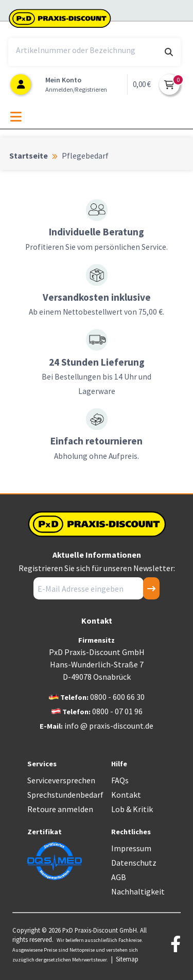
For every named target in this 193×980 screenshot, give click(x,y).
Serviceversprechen (61, 780)
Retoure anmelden (60, 809)
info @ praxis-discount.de (109, 726)
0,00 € (142, 84)
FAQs (120, 780)
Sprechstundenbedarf (65, 795)
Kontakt (126, 795)
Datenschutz (134, 863)
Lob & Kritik (132, 809)
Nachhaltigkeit (138, 891)
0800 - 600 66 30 (117, 697)
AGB (119, 877)
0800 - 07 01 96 (117, 711)
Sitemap (127, 959)
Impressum (131, 848)
